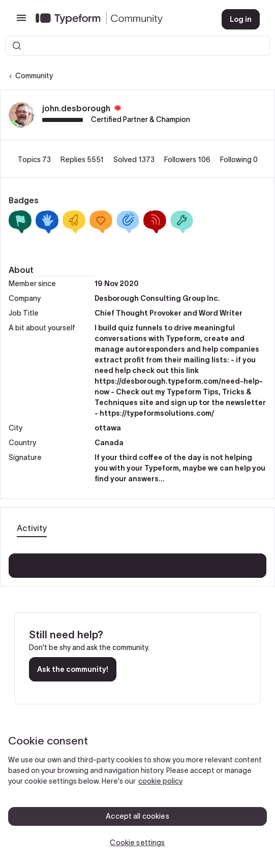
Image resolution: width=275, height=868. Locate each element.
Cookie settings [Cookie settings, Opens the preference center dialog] (137, 843)
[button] (21, 21)
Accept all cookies (137, 816)
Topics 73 (35, 160)
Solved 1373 (135, 160)
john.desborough (76, 108)
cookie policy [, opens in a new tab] (160, 781)
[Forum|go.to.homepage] (120, 19)
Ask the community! (73, 669)
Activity (32, 528)
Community (34, 76)
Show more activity (137, 563)
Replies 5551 (83, 160)
